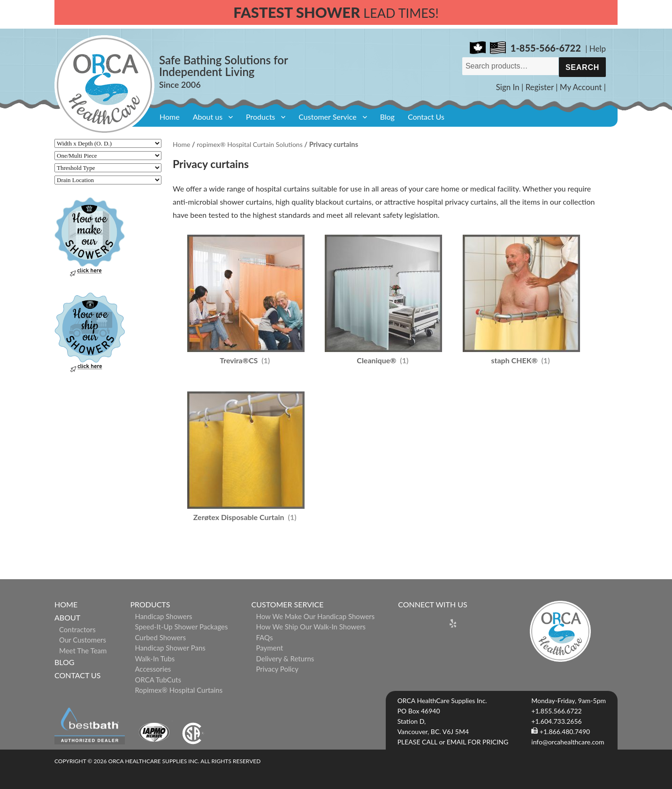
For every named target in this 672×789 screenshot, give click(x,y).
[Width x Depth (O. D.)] (108, 143)
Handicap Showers (163, 616)
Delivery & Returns (285, 659)
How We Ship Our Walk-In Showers (311, 627)
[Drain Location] (108, 180)
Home (170, 117)
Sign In (508, 87)
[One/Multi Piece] (108, 156)
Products (260, 117)
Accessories (153, 669)
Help (598, 49)
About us (208, 117)
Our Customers (83, 640)
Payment (270, 648)
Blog (387, 117)
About (67, 617)
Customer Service (327, 117)
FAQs (265, 637)
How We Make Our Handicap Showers (316, 616)
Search (582, 67)
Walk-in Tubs (155, 659)
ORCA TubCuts (158, 680)
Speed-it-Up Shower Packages (181, 627)
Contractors (77, 629)
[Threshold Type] (108, 168)
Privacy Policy (277, 669)
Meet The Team (83, 651)
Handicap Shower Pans (170, 648)
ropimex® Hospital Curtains (179, 690)
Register (540, 87)
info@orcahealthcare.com (568, 742)
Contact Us (426, 117)
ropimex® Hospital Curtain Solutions (249, 144)
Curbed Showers (160, 637)
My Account (581, 87)
